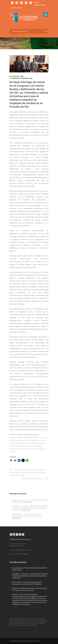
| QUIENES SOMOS (40, 5)
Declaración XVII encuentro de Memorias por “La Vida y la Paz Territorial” (30, 589)
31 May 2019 (15, 76)
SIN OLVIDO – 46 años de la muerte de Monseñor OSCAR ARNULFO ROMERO (27, 515)
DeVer (14, 78)
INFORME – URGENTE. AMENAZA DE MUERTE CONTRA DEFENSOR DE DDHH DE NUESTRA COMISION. (30, 508)
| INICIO (36, 2)
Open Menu (46, 14)
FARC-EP (19, 78)
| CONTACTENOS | (17, 8)
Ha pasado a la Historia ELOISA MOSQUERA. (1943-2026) (30, 569)
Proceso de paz (27, 78)
